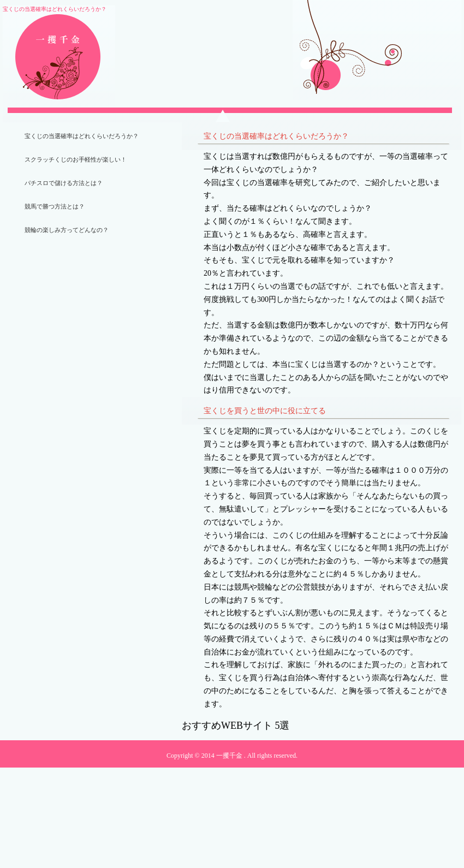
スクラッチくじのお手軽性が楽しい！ (76, 159)
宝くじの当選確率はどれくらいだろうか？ (82, 136)
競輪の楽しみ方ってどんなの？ (67, 230)
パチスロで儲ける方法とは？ (64, 183)
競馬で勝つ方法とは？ (55, 206)
